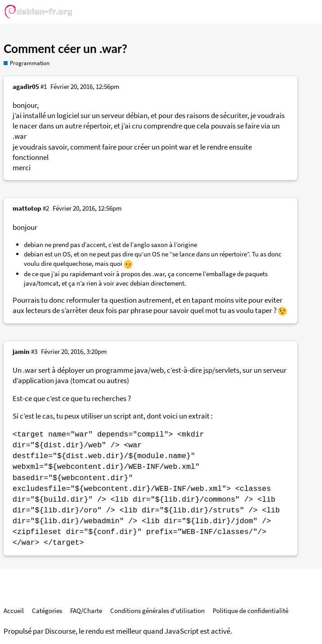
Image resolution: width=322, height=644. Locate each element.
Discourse (60, 631)
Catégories (47, 611)
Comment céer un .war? (65, 49)
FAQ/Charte (86, 611)
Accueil (14, 611)
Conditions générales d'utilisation (157, 611)
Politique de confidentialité (250, 611)
